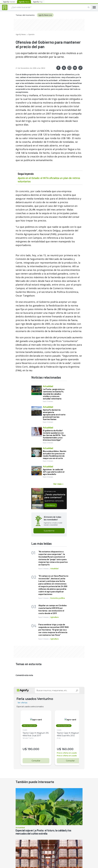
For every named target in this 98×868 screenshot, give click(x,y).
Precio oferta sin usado (65, 753)
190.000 (33, 749)
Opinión (31, 34)
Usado (25, 730)
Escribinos (51, 505)
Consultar (35, 761)
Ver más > (58, 484)
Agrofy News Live (45, 15)
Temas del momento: (25, 15)
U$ (25, 749)
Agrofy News (21, 34)
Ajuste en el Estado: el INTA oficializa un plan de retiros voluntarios (49, 180)
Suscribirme (49, 531)
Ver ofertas (22, 703)
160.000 (66, 749)
